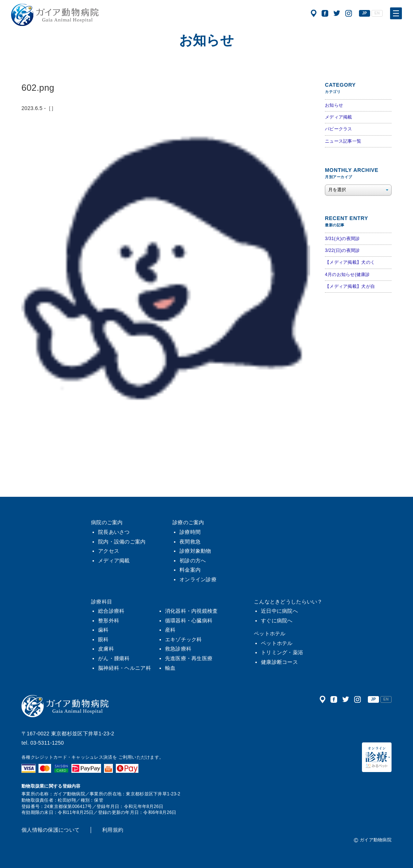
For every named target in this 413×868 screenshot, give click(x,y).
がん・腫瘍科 (114, 658)
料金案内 (190, 570)
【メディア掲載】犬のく (350, 262)
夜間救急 (190, 542)
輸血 (170, 668)
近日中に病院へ (279, 611)
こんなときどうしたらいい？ (288, 602)
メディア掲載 (339, 117)
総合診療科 (111, 611)
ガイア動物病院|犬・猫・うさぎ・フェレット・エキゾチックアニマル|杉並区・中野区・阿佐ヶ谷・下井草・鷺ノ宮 (55, 15)
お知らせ (334, 105)
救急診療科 (178, 649)
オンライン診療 (198, 579)
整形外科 (109, 621)
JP (365, 13)
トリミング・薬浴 (282, 652)
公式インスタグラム (349, 13)
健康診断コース (279, 662)
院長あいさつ (114, 532)
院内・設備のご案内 (122, 542)
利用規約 (113, 830)
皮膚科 (106, 649)
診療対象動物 (195, 551)
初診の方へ (193, 561)
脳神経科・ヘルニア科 (125, 668)
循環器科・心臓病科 (189, 621)
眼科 (103, 639)
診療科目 (102, 602)
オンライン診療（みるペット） (377, 757)
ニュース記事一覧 (343, 141)
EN (377, 13)
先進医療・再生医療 (189, 658)
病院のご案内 (107, 522)
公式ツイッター (337, 13)
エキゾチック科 (184, 639)
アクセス (314, 13)
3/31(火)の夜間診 (342, 239)
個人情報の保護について (51, 830)
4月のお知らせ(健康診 (347, 275)
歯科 (103, 630)
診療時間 (190, 532)
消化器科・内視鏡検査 (192, 611)
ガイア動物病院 (65, 706)
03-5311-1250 (47, 743)
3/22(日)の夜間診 (342, 250)
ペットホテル (270, 633)
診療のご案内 (188, 522)
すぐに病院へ (277, 621)
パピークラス (339, 129)
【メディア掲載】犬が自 (350, 286)
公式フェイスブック (325, 13)
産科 (170, 630)
